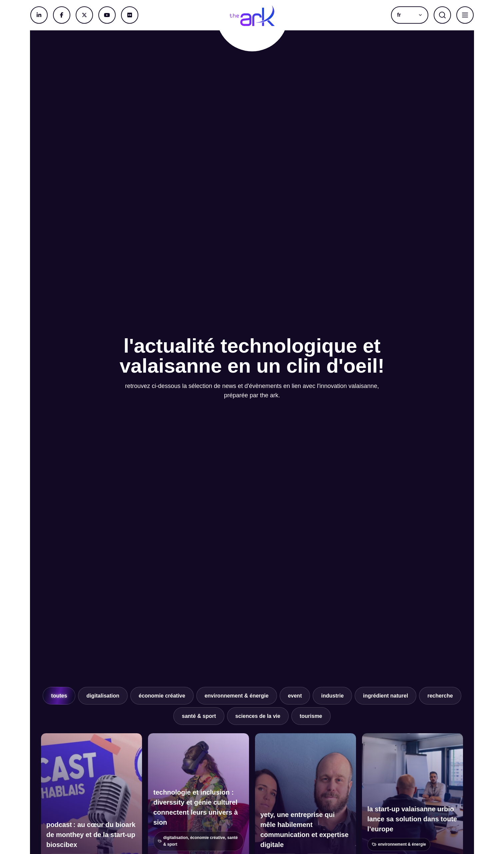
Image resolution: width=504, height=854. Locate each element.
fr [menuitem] (399, 15)
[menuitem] (410, 15)
